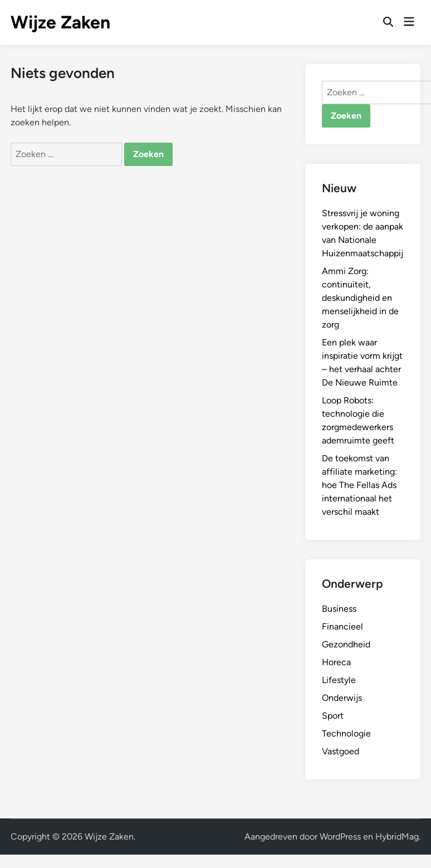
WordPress (340, 837)
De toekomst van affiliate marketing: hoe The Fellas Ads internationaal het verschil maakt (359, 485)
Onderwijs (342, 698)
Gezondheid (346, 644)
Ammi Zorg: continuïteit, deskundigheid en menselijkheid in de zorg (360, 298)
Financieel (342, 626)
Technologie (346, 733)
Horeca (336, 662)
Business (339, 609)
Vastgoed (341, 751)
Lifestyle (339, 680)
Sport (333, 716)
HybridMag (397, 837)
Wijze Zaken (60, 22)
